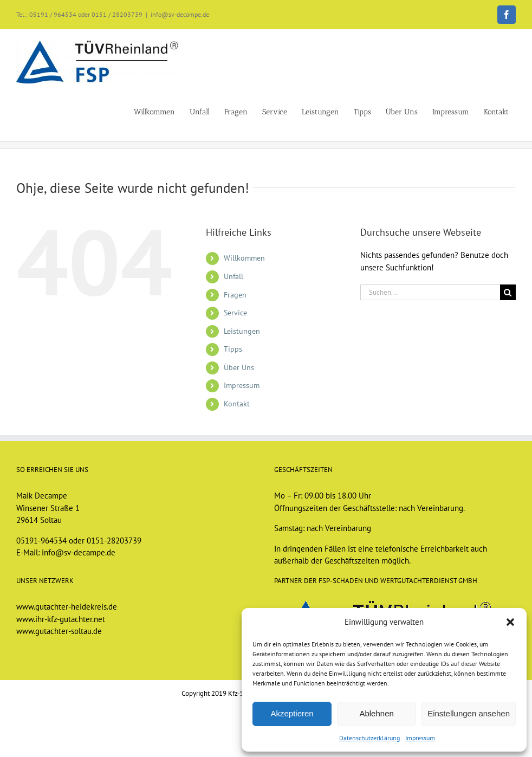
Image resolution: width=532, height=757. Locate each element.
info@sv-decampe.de (180, 14)
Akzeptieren (292, 713)
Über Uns (239, 367)
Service (235, 313)
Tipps (233, 349)
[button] (510, 622)
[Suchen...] (430, 292)
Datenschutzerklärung (369, 738)
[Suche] (508, 292)
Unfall (233, 276)
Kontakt (237, 404)
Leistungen (242, 331)
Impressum (420, 738)
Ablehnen (376, 713)
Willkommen (244, 258)
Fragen (235, 295)
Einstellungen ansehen (469, 713)
